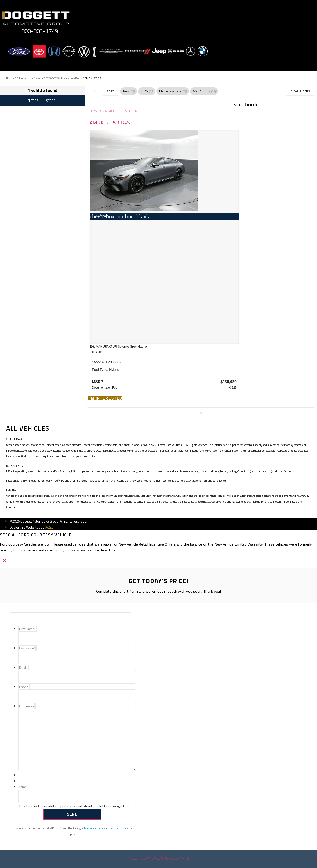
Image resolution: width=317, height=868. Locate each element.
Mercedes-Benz (72, 78)
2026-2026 (51, 78)
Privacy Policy (93, 828)
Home (10, 78)
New (38, 78)
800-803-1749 (40, 31)
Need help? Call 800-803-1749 (159, 858)
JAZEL (49, 527)
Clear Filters (300, 91)
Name (23, 787)
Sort (110, 91)
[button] (133, 91)
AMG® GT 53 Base (111, 123)
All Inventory (25, 78)
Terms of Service (121, 828)
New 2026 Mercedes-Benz (114, 111)
